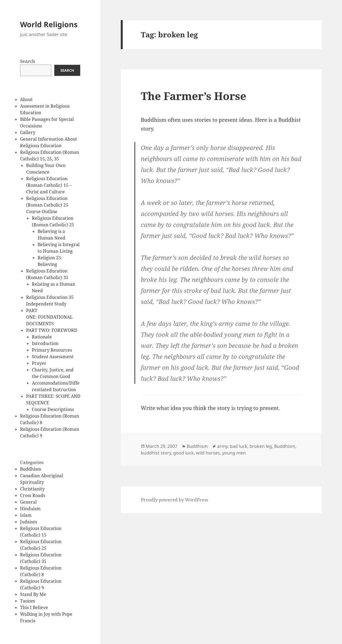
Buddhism (31, 469)
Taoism (28, 601)
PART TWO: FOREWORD (52, 330)
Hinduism (30, 509)
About (26, 99)
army (222, 446)
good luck (183, 453)
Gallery (28, 132)
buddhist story (156, 453)
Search (28, 61)
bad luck (239, 446)
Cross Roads (33, 495)
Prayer (39, 363)
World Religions (49, 24)
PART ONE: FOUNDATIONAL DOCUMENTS (49, 317)
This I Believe (34, 607)
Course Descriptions (53, 409)
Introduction (45, 343)
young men (234, 453)
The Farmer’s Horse (194, 96)
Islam (26, 515)
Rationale (42, 337)
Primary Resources (52, 350)
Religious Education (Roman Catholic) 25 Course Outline (47, 205)
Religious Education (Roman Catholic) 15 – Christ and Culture (49, 185)
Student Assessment (53, 357)
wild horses (208, 453)
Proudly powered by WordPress (174, 500)
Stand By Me (33, 594)
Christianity (32, 489)
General (28, 502)
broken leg (261, 446)
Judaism (29, 522)
